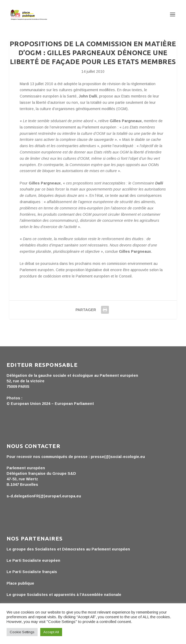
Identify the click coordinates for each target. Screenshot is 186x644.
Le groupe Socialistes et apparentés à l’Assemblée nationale (64, 595)
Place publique (20, 583)
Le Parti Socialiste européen (33, 560)
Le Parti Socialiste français (32, 572)
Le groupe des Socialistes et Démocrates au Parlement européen (68, 549)
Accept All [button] (51, 632)
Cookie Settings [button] (22, 632)
